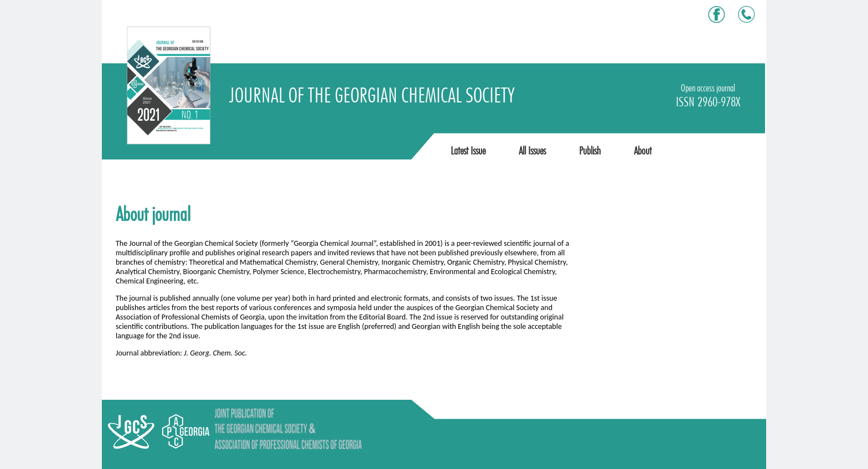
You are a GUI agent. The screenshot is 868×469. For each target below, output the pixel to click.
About (643, 151)
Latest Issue (468, 151)
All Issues (532, 151)
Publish (590, 151)
